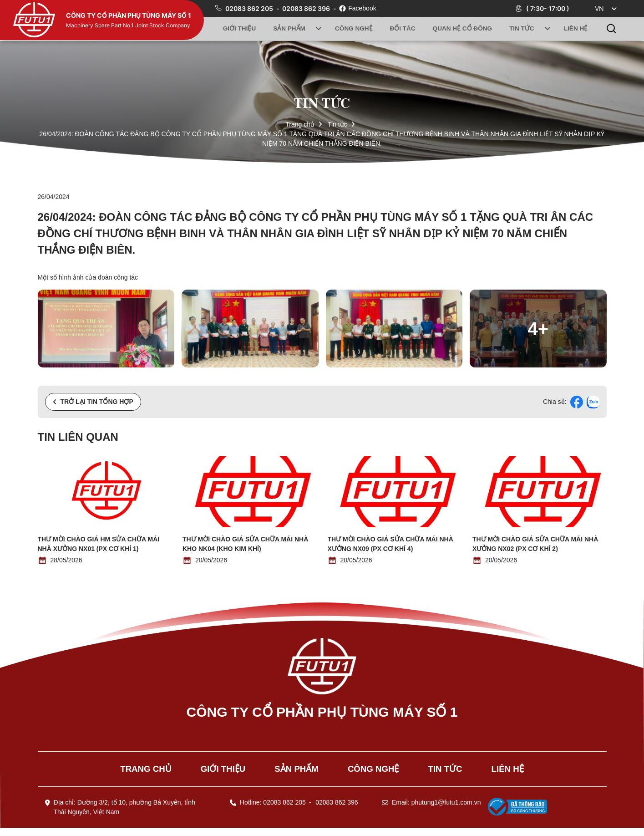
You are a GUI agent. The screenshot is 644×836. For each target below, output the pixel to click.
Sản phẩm (290, 29)
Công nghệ (353, 29)
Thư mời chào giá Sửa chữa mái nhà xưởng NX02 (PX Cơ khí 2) (535, 544)
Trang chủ (300, 124)
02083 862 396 (307, 8)
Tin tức (522, 29)
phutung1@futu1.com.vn (446, 811)
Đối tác (402, 29)
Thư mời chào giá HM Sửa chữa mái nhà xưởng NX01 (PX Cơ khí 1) (99, 544)
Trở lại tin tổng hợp (93, 402)
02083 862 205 (250, 8)
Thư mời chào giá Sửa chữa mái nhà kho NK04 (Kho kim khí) (245, 544)
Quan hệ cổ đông (463, 29)
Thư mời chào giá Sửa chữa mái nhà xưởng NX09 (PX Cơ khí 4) (390, 544)
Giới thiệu (240, 29)
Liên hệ (575, 29)
